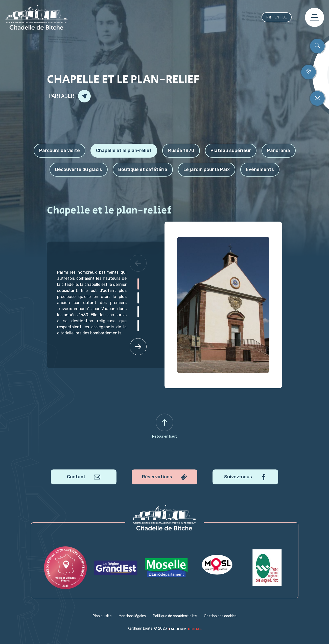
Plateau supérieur (231, 151)
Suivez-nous (245, 477)
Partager (70, 96)
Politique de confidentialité (175, 616)
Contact (84, 477)
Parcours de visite (60, 151)
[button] (138, 263)
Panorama (279, 151)
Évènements (260, 169)
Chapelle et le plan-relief (124, 151)
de (285, 17)
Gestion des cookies (220, 616)
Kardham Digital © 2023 (165, 628)
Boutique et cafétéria (143, 169)
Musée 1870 (181, 151)
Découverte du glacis (79, 169)
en (277, 17)
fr (269, 17)
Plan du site (102, 616)
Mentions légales (132, 616)
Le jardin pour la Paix (207, 169)
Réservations (164, 477)
